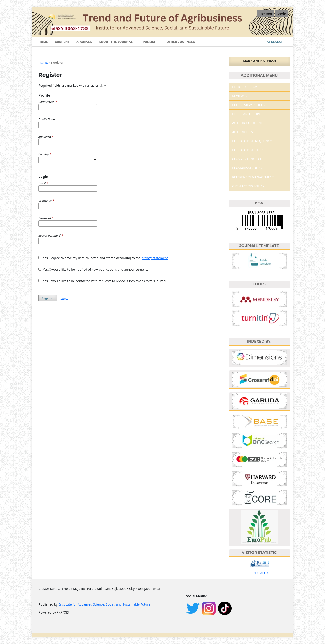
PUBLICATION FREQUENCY (252, 141)
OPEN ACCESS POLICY (248, 186)
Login (282, 14)
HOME (43, 42)
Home (43, 63)
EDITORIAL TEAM (245, 87)
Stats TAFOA (260, 573)
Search (276, 42)
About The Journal (116, 42)
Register (266, 14)
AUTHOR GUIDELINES (248, 123)
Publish (150, 42)
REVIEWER (240, 96)
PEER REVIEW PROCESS (249, 105)
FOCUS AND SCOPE (246, 114)
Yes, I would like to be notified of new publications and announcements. (94, 269)
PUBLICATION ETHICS (248, 150)
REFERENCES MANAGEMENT (253, 177)
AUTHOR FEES (243, 132)
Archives (84, 42)
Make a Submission (260, 61)
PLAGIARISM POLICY (247, 168)
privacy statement (155, 258)
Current (62, 42)
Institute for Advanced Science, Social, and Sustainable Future (105, 604)
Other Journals (181, 42)
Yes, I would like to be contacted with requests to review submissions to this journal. (103, 281)
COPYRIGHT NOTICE (247, 159)
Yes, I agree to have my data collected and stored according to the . (104, 258)
